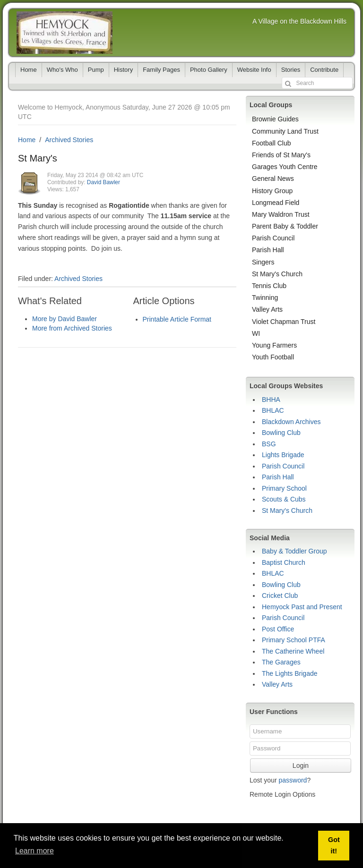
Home (29, 70)
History (123, 70)
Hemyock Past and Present (302, 607)
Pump (96, 70)
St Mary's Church (277, 274)
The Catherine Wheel (293, 651)
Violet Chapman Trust (284, 322)
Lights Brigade (283, 455)
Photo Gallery (209, 70)
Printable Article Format (177, 319)
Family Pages (161, 70)
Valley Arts (267, 309)
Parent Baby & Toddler (285, 226)
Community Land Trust (285, 131)
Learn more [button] (35, 851)
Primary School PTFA (294, 640)
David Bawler (104, 182)
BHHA (271, 400)
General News (273, 179)
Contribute (324, 70)
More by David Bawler (65, 319)
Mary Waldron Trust (281, 214)
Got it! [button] (334, 845)
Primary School (284, 488)
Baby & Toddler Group (294, 551)
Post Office (278, 629)
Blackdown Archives (291, 422)
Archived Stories (69, 140)
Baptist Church (284, 562)
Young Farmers (274, 345)
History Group (272, 191)
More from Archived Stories (72, 328)
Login (301, 766)
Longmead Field (276, 203)
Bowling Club (281, 433)
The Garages (281, 662)
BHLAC (273, 410)
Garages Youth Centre (285, 167)
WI (256, 333)
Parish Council (273, 238)
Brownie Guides (275, 119)
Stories (291, 70)
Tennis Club (269, 286)
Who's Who (62, 70)
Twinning (265, 298)
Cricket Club (280, 596)
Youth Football (273, 357)
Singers (263, 262)
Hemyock (65, 33)
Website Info (254, 70)
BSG (269, 444)
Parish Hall (268, 250)
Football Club (272, 143)
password (293, 780)
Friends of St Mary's (281, 155)
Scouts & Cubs (284, 499)
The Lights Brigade (290, 673)
